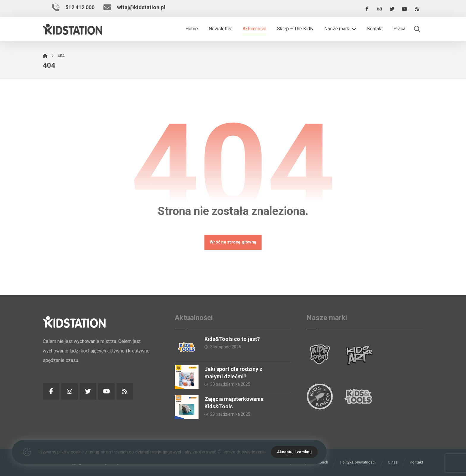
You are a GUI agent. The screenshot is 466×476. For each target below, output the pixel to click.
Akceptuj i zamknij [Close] (294, 452)
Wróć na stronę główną (233, 242)
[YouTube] (404, 9)
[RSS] (417, 9)
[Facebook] (367, 9)
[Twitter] (392, 9)
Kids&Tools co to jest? (232, 339)
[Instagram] (380, 9)
